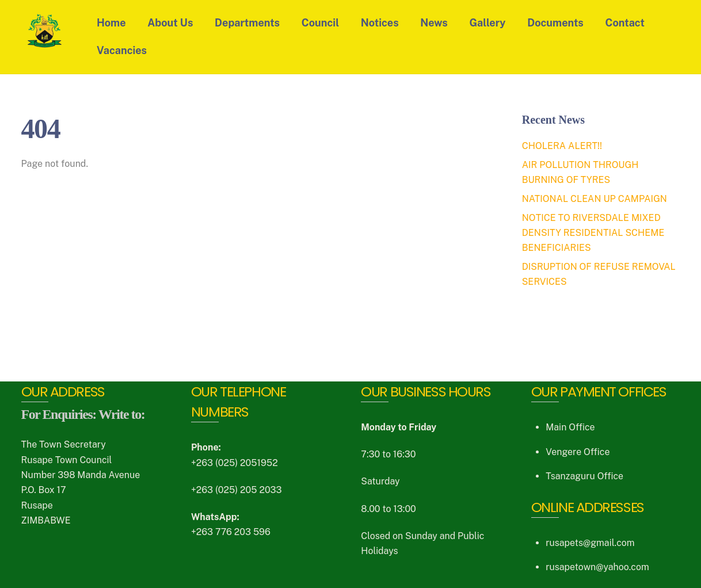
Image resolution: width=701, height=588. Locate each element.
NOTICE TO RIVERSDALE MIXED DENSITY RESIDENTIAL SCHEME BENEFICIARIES (593, 233)
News (434, 23)
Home (111, 23)
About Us (171, 23)
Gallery (488, 23)
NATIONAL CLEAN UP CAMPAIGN (595, 199)
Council (320, 23)
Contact (625, 23)
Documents (556, 23)
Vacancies (122, 50)
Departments (247, 23)
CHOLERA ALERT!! (562, 146)
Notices (380, 23)
